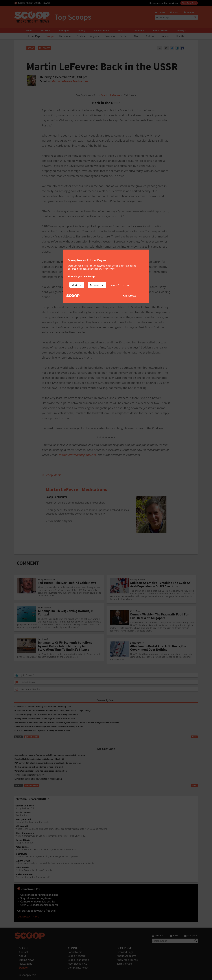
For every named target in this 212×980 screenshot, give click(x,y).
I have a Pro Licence (119, 285)
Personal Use (97, 285)
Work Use (77, 285)
